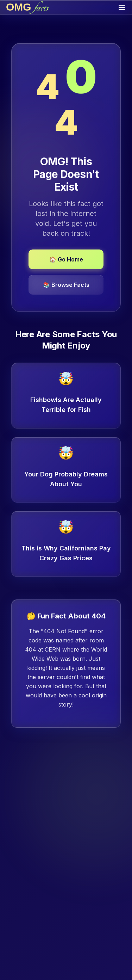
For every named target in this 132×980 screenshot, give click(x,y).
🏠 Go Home (66, 259)
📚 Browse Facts (66, 285)
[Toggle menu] (122, 7)
